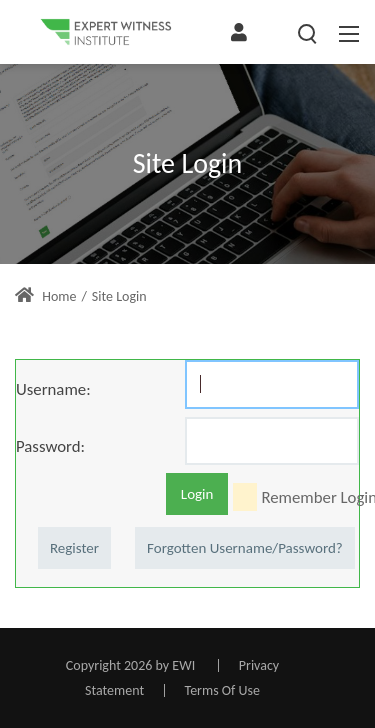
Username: (53, 389)
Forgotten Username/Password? (245, 548)
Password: (50, 446)
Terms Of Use (222, 690)
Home (45, 296)
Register (74, 548)
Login (197, 494)
